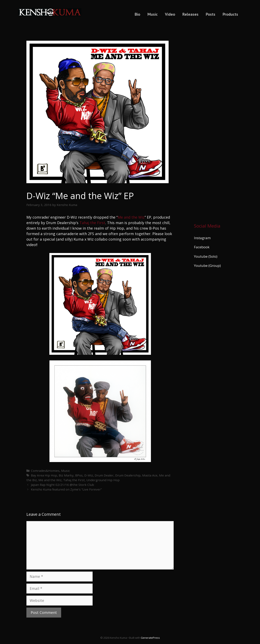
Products (230, 14)
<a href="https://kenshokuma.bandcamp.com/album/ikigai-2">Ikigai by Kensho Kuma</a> (214, 121)
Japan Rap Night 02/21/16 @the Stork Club (62, 485)
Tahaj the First (92, 223)
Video (170, 14)
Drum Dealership (128, 475)
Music (153, 14)
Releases (190, 14)
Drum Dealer (104, 475)
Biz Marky (66, 475)
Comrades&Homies (45, 471)
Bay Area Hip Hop (44, 475)
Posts (211, 14)
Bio (137, 14)
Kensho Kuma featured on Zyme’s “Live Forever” (66, 489)
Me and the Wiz (131, 217)
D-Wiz (89, 475)
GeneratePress (150, 638)
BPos (79, 475)
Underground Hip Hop (103, 480)
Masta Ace (150, 475)
